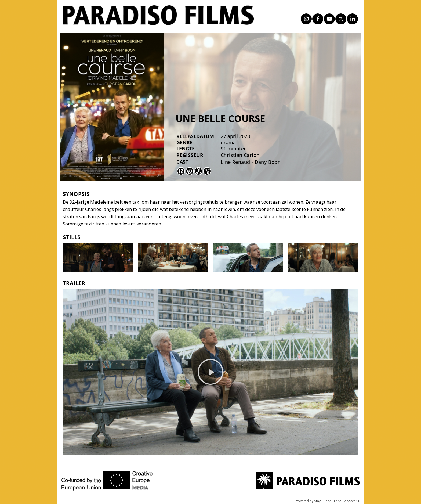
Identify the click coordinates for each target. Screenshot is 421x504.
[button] (210, 372)
